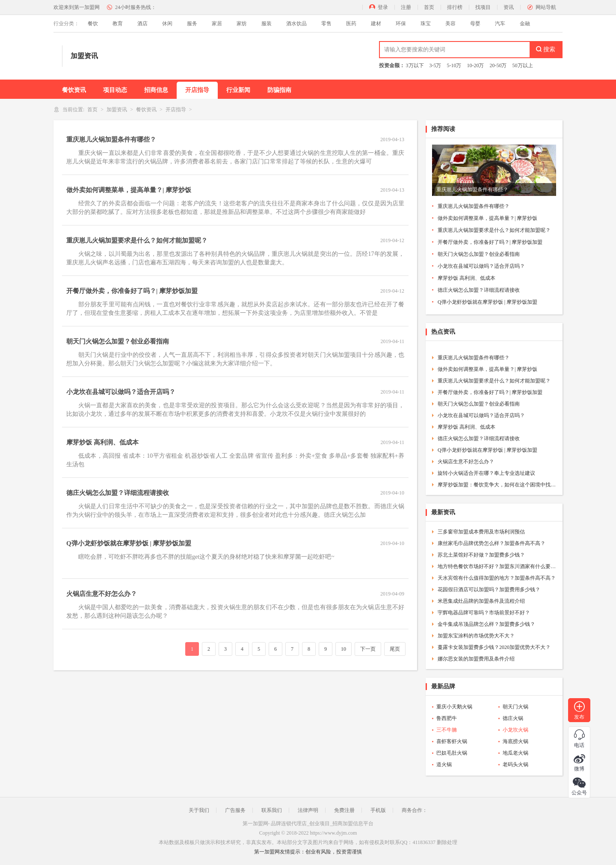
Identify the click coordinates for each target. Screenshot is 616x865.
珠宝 (426, 24)
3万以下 (415, 65)
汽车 (500, 24)
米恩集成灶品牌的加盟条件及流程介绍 (481, 601)
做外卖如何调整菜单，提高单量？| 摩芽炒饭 (129, 190)
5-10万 (454, 65)
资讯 (509, 7)
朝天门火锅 (515, 707)
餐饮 (93, 24)
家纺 (242, 24)
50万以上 (523, 65)
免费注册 (344, 810)
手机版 (378, 810)
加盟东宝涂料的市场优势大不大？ (476, 636)
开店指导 (197, 90)
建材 (376, 24)
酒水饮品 (296, 24)
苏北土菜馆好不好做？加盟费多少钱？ (481, 555)
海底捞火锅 (515, 741)
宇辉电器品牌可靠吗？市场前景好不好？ (484, 613)
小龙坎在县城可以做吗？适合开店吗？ (121, 392)
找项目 (483, 7)
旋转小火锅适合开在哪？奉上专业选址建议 (486, 473)
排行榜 (455, 7)
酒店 (142, 24)
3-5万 (435, 65)
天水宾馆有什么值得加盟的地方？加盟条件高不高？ (497, 578)
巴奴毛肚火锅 (452, 753)
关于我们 (199, 810)
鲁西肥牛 (447, 718)
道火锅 (444, 764)
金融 (525, 24)
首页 (429, 7)
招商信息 (156, 90)
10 (344, 649)
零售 (326, 24)
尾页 (395, 649)
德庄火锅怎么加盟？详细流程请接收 (118, 493)
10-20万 (476, 65)
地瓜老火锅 (515, 753)
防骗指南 (279, 90)
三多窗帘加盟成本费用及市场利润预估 (481, 532)
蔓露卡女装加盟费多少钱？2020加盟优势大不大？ (494, 647)
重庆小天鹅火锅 (454, 707)
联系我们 (272, 810)
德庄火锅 (513, 718)
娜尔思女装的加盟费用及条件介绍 (476, 659)
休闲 (167, 24)
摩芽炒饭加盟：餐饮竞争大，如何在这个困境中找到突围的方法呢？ (497, 485)
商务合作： (415, 810)
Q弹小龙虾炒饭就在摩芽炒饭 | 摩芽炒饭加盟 (129, 543)
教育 (118, 24)
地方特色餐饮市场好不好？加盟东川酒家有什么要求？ (497, 566)
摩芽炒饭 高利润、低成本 (102, 442)
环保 (401, 24)
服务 (192, 24)
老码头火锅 (515, 764)
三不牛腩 (447, 730)
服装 (267, 24)
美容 (450, 24)
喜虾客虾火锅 (452, 741)
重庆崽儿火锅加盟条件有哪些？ (111, 139)
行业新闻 (238, 90)
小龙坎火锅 (515, 730)
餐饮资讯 (74, 90)
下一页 (368, 649)
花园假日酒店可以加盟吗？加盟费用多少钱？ (489, 590)
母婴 (475, 24)
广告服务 (235, 810)
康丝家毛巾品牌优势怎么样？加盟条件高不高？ (492, 543)
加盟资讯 (117, 110)
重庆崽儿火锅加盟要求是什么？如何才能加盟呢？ (137, 240)
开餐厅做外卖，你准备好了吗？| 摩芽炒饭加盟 (132, 291)
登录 (383, 7)
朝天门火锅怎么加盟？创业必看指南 (118, 341)
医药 (351, 24)
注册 (406, 7)
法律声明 (308, 810)
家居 (217, 24)
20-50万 (498, 65)
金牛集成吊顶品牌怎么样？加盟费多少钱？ (486, 624)
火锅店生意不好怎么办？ (102, 594)
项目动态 (115, 90)
